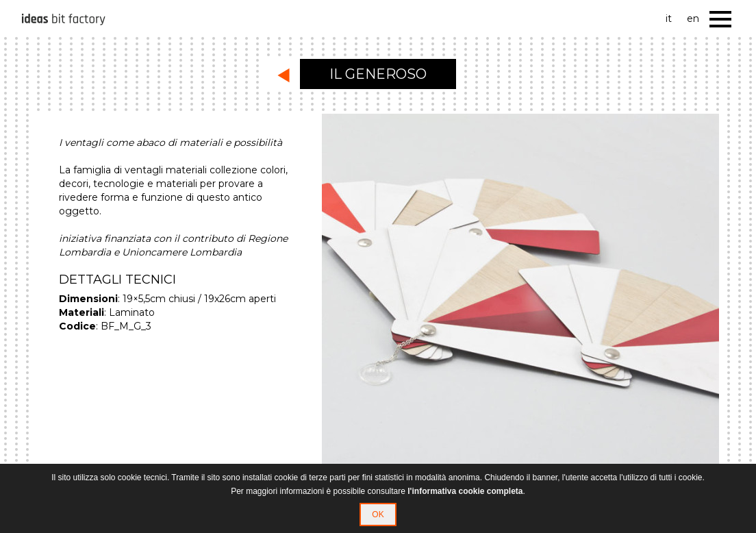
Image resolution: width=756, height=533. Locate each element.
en (693, 18)
